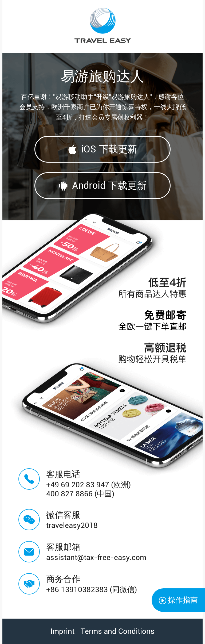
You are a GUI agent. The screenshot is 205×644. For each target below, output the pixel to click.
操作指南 (178, 600)
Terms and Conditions (118, 631)
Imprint (62, 631)
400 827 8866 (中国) (80, 494)
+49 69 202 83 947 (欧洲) (88, 485)
